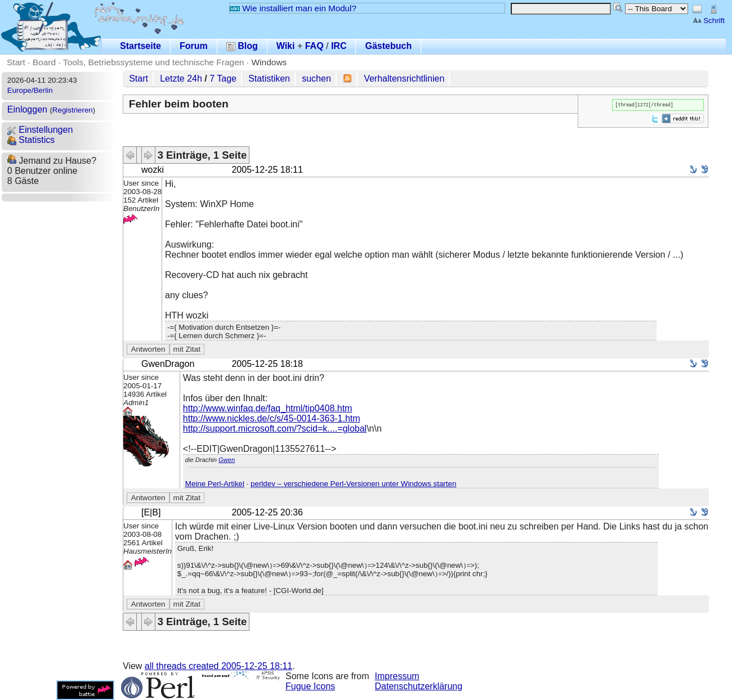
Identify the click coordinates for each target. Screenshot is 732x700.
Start (16, 62)
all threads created (218, 666)
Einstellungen (40, 130)
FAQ (314, 46)
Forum (194, 46)
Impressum (397, 676)
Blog (242, 46)
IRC (339, 46)
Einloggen (27, 109)
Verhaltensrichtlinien (404, 78)
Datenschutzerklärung (419, 686)
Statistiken (269, 78)
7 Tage (223, 78)
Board (44, 62)
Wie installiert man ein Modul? (293, 8)
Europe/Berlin (30, 90)
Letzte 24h (181, 78)
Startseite (140, 46)
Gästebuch (388, 46)
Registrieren (73, 110)
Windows (269, 62)
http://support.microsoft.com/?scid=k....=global (275, 428)
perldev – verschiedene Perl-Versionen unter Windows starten (353, 484)
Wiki (286, 46)
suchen (316, 78)
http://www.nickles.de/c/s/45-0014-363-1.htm (272, 418)
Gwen (227, 460)
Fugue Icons (310, 686)
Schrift (709, 21)
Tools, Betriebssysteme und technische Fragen (154, 62)
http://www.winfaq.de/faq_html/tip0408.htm (268, 408)
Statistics (31, 140)
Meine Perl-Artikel (215, 484)
